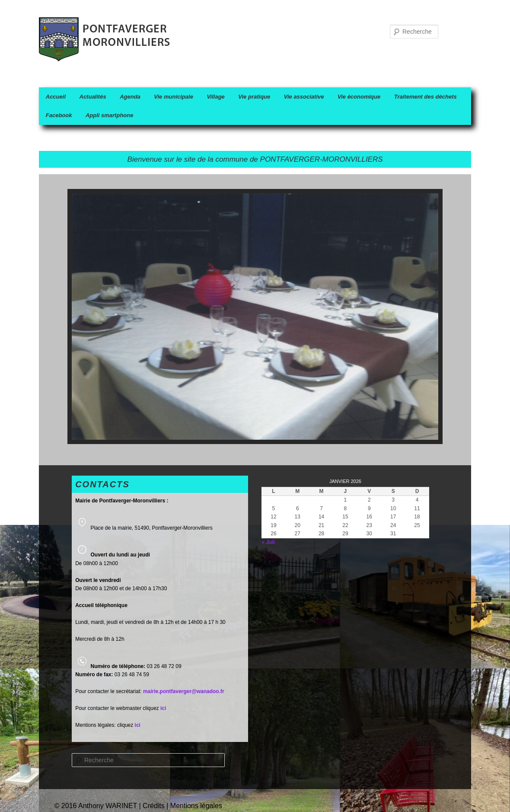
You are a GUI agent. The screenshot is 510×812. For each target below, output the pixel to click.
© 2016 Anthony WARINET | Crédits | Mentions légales (138, 806)
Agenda (130, 97)
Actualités (93, 97)
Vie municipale (174, 97)
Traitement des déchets (426, 97)
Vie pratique (254, 97)
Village (215, 97)
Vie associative (304, 97)
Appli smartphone (110, 115)
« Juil (268, 542)
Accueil (56, 97)
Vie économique (359, 97)
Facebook (59, 115)
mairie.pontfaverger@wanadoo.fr (184, 691)
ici (138, 725)
